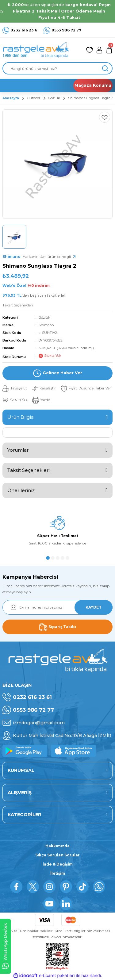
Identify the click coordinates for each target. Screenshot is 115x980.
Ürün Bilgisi (21, 417)
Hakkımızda (57, 846)
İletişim (58, 873)
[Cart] (109, 50)
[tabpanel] (57, 533)
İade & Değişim (58, 864)
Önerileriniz (21, 490)
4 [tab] (63, 558)
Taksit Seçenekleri (29, 470)
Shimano (46, 325)
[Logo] (36, 50)
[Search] (57, 68)
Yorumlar (18, 450)
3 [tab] (58, 558)
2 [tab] (53, 558)
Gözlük (44, 317)
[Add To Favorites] (105, 117)
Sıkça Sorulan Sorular (57, 855)
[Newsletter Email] (57, 607)
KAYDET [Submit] (94, 607)
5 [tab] (67, 558)
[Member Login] (99, 50)
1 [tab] (48, 558)
